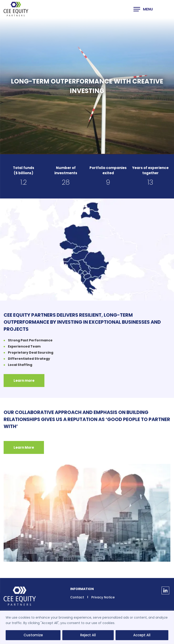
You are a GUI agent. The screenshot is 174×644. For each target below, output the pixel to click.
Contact (77, 597)
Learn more (24, 381)
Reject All (88, 635)
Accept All (142, 635)
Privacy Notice (103, 597)
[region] (87, 627)
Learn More (24, 447)
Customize (33, 635)
